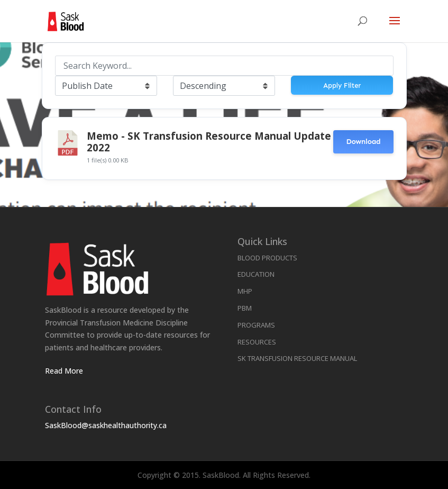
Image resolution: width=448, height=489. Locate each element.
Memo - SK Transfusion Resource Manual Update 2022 (209, 142)
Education (256, 274)
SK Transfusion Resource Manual (297, 358)
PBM (245, 308)
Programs (256, 325)
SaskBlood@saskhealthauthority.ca (106, 425)
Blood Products (267, 258)
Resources (257, 342)
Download (363, 142)
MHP (245, 291)
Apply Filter (342, 85)
